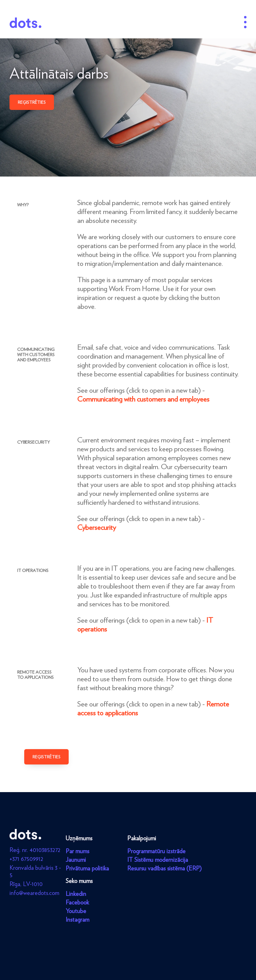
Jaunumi (76, 860)
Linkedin (76, 894)
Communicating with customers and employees (143, 399)
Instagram (77, 920)
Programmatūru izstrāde (156, 851)
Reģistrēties (32, 102)
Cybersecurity (97, 527)
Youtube (76, 911)
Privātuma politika (87, 868)
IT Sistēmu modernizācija (158, 860)
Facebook (77, 902)
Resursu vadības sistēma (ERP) (164, 868)
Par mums (77, 851)
